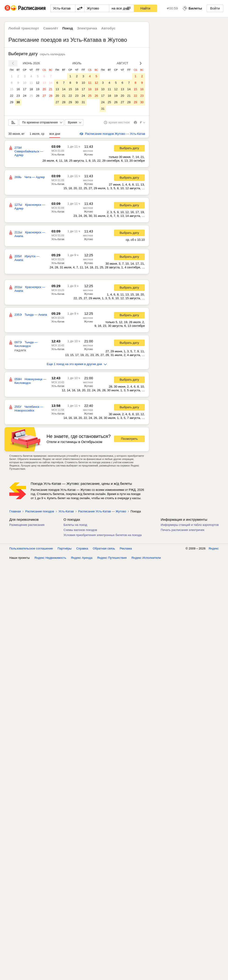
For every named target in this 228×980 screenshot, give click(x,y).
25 (31, 96)
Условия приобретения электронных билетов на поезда (103, 535)
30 (18, 102)
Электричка (87, 28)
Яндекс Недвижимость (50, 558)
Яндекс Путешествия (112, 558)
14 (51, 83)
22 (12, 96)
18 (31, 89)
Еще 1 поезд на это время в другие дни (77, 364)
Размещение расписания (27, 525)
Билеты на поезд (75, 525)
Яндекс (214, 548)
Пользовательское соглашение (31, 548)
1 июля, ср (37, 134)
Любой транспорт (24, 28)
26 (38, 96)
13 (44, 83)
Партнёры (64, 548)
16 (18, 89)
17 (25, 89)
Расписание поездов (40, 511)
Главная (15, 511)
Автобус (108, 28)
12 (38, 83)
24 (25, 96)
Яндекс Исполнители (146, 558)
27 (44, 96)
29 (12, 102)
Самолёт (51, 28)
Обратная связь (104, 548)
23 (18, 96)
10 (25, 83)
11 (31, 83)
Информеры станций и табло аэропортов (190, 525)
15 (12, 89)
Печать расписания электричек (183, 530)
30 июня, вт (16, 134)
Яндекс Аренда (82, 558)
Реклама (126, 548)
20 (44, 89)
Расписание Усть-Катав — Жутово (102, 511)
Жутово (88, 154)
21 (51, 89)
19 (38, 89)
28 (51, 96)
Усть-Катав (58, 154)
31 (83, 102)
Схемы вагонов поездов (80, 530)
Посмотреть (129, 439)
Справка (82, 548)
